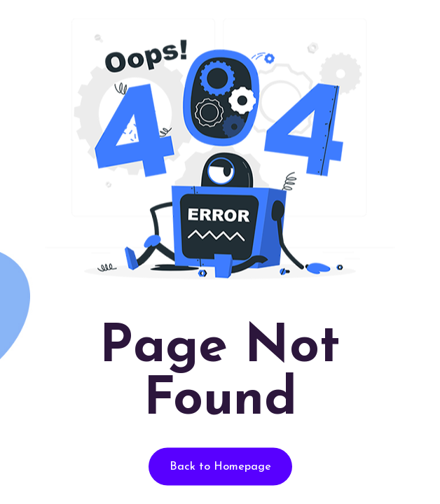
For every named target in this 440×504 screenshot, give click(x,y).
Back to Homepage (220, 467)
